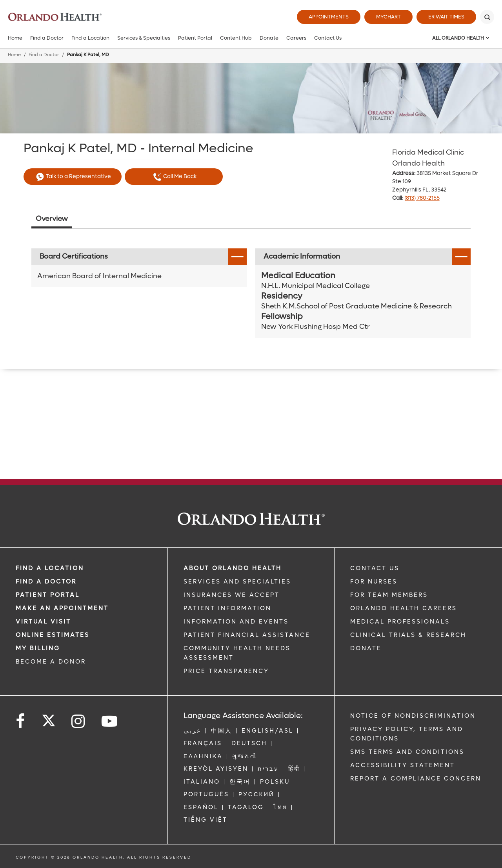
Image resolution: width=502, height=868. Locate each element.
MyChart (388, 17)
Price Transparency (226, 671)
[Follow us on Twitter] (49, 718)
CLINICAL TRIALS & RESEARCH (408, 635)
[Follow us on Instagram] (79, 721)
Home (15, 38)
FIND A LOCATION (50, 568)
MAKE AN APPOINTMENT (62, 608)
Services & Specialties (144, 38)
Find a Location (90, 38)
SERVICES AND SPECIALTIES (237, 582)
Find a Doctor (47, 38)
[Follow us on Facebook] (21, 721)
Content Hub (236, 38)
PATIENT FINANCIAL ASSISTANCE (247, 635)
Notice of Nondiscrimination (413, 716)
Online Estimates (53, 635)
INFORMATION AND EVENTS (236, 622)
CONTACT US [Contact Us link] (375, 568)
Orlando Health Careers (404, 608)
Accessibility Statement (403, 765)
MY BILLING (38, 648)
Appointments (329, 17)
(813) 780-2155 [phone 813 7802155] (422, 198)
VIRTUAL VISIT (43, 622)
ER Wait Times (446, 17)
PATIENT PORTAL (48, 595)
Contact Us (328, 38)
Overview (52, 219)
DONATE (366, 648)
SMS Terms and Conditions (407, 752)
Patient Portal (195, 38)
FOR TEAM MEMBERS (389, 595)
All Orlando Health (458, 38)
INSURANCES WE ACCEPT (232, 595)
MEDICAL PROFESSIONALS (400, 622)
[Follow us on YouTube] (110, 721)
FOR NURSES (374, 582)
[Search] (487, 17)
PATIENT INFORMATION (227, 608)
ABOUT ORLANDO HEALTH (233, 568)
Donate (269, 38)
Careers (296, 38)
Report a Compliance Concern (416, 779)
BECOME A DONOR (51, 662)
